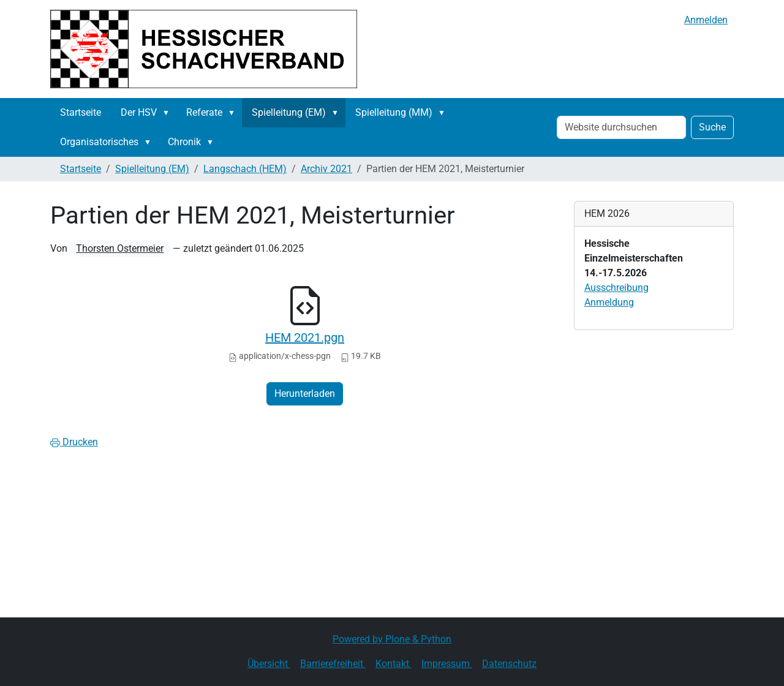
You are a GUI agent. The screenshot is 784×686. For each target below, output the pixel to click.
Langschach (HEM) (245, 169)
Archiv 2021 (326, 169)
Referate (204, 112)
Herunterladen (305, 394)
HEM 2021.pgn (305, 337)
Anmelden (706, 20)
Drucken (74, 442)
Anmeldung (609, 302)
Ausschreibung (616, 288)
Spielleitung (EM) (289, 112)
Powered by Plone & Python (392, 639)
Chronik (184, 142)
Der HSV (139, 112)
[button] (168, 113)
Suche (712, 127)
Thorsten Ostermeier (120, 248)
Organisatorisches (99, 142)
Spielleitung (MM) (394, 112)
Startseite (81, 112)
